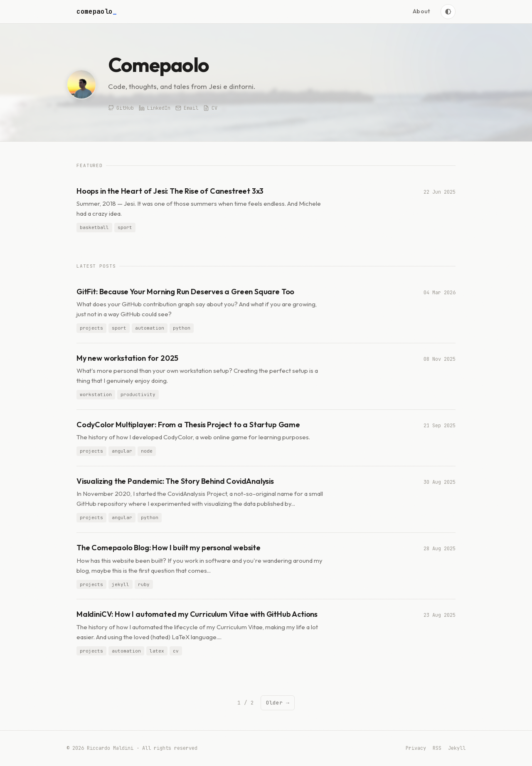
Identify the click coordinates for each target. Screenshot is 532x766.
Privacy (416, 748)
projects (91, 328)
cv (176, 651)
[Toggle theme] (448, 12)
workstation (96, 394)
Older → (278, 703)
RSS (437, 748)
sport (125, 227)
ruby (144, 584)
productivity (138, 394)
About (421, 11)
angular (122, 451)
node (147, 451)
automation (150, 328)
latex (157, 651)
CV (210, 108)
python (182, 328)
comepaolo (97, 11)
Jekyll (457, 748)
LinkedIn (155, 108)
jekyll (121, 584)
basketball (94, 227)
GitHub (121, 108)
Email (187, 108)
